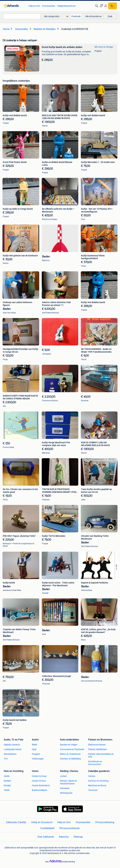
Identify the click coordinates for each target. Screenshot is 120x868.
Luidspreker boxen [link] (13, 749)
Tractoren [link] (93, 790)
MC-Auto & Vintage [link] (104, 47)
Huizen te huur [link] (39, 781)
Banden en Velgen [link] (69, 745)
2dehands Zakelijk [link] (16, 822)
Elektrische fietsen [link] (97, 745)
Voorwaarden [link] (49, 6)
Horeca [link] (92, 776)
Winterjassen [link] (66, 793)
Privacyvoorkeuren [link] (70, 828)
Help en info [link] (34, 6)
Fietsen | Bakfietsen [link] (97, 749)
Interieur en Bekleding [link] (70, 759)
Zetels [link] (7, 776)
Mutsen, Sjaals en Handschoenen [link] (68, 782)
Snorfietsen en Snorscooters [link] (95, 763)
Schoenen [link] (65, 788)
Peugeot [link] (36, 754)
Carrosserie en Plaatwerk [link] (72, 749)
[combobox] (22, 16)
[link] (15, 6)
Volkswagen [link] (38, 759)
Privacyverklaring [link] (105, 822)
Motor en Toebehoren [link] (70, 754)
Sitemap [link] (78, 837)
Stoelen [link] (7, 785)
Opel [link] (34, 749)
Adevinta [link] (64, 837)
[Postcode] (76, 16)
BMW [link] (34, 745)
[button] (101, 6)
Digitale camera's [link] (12, 745)
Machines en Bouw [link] (97, 785)
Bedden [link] (7, 781)
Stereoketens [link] (10, 754)
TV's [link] (6, 759)
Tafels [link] (7, 790)
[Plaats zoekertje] (112, 6)
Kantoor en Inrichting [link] (98, 781)
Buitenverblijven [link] (40, 790)
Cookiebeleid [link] (47, 828)
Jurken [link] (63, 776)
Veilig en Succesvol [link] (42, 822)
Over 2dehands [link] (46, 837)
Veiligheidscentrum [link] (66, 6)
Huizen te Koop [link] (39, 776)
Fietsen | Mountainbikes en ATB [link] (101, 755)
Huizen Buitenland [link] (41, 785)
